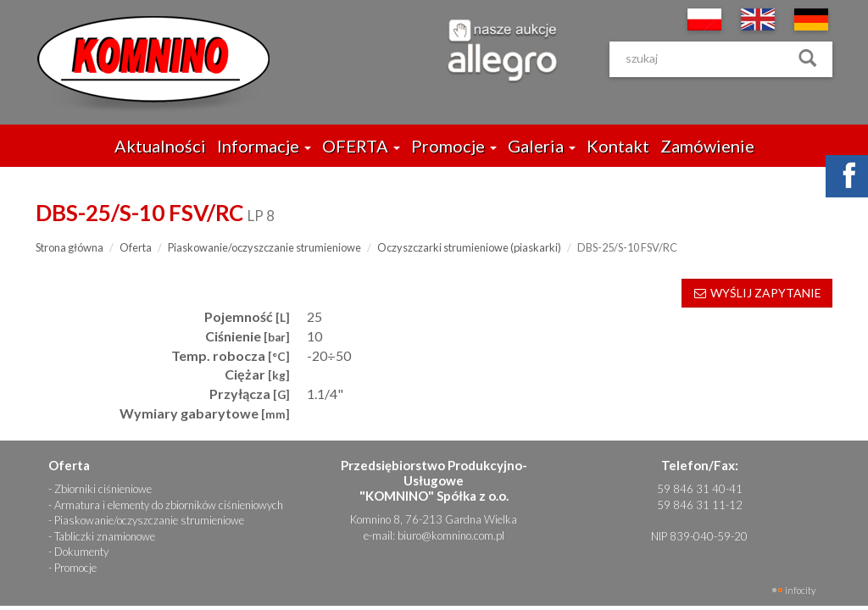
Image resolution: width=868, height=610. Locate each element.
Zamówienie (707, 146)
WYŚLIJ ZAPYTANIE (757, 293)
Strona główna (70, 247)
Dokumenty (81, 552)
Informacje (264, 146)
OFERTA (361, 146)
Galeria (542, 146)
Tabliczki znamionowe (105, 536)
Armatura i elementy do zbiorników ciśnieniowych (169, 505)
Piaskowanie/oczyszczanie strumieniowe (264, 247)
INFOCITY (800, 590)
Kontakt (618, 146)
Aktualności (160, 146)
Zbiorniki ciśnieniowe (103, 489)
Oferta (136, 247)
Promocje (454, 146)
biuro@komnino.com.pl (451, 535)
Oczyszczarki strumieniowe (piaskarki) (469, 247)
